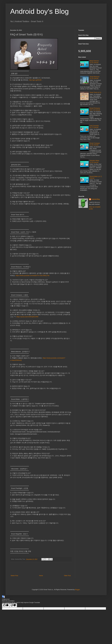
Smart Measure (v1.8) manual (94, 78)
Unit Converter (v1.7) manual (94, 127)
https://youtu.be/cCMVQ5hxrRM (27, 317)
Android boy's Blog (39, 11)
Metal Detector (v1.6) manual (94, 62)
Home (41, 576)
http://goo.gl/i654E (35, 80)
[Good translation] (6, 605)
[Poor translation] (13, 605)
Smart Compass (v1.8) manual (95, 144)
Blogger (77, 590)
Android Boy (96, 199)
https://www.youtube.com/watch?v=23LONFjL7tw (32, 275)
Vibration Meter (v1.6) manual (94, 161)
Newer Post (14, 576)
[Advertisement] (41, 568)
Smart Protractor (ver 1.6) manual (95, 109)
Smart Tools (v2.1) (95, 92)
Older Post (67, 576)
